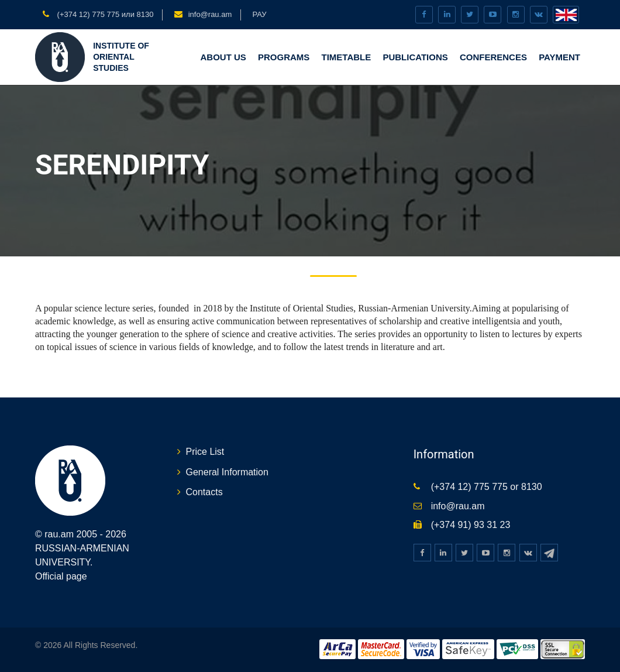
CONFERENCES (493, 57)
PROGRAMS (284, 57)
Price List (205, 452)
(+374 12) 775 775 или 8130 (104, 14)
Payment (559, 57)
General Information (227, 472)
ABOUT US (223, 57)
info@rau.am (210, 14)
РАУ (259, 14)
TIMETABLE (347, 57)
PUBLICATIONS (415, 57)
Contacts (204, 492)
